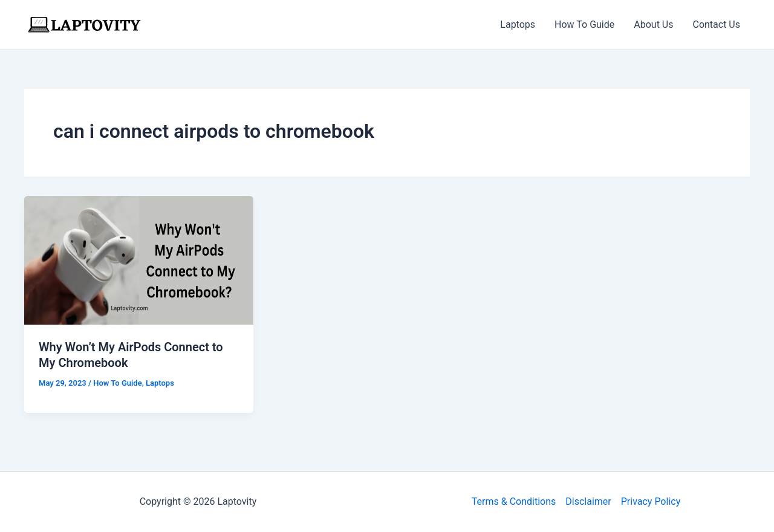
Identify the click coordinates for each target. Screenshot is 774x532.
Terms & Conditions (514, 501)
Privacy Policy (651, 501)
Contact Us (716, 24)
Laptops (518, 24)
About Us (653, 24)
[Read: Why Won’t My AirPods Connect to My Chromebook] (139, 260)
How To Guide (584, 24)
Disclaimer (588, 501)
